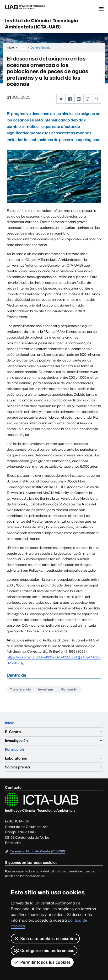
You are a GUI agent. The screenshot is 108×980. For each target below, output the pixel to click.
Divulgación (70, 689)
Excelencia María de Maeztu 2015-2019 (37, 851)
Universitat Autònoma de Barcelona (25, 9)
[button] (61, 99)
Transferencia (20, 689)
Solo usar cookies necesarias (45, 939)
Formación (14, 749)
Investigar (46, 689)
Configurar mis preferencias (44, 950)
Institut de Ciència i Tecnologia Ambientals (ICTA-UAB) (42, 24)
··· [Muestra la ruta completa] (22, 48)
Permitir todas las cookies (42, 962)
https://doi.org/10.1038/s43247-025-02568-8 (42, 657)
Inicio (10, 723)
